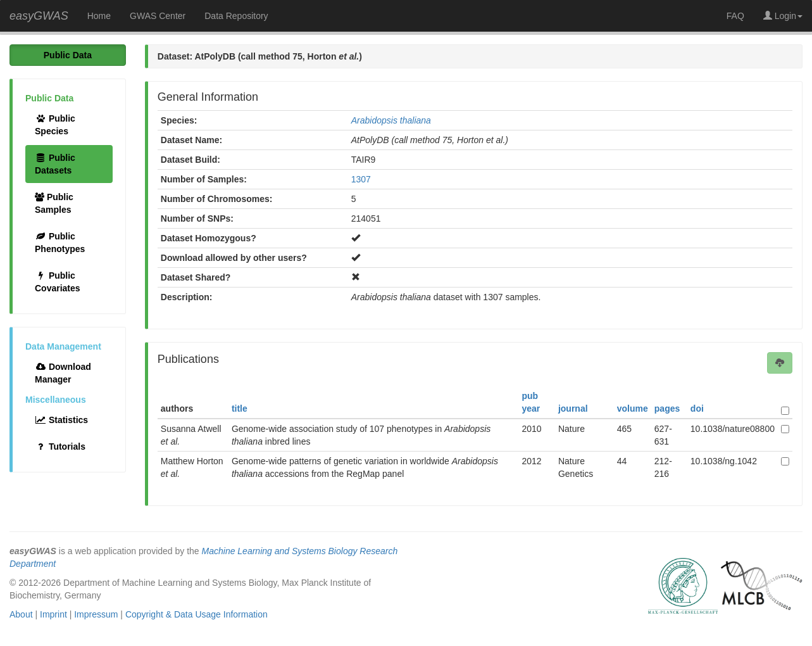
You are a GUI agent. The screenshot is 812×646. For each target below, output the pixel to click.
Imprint (53, 614)
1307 (361, 179)
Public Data (68, 55)
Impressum (96, 614)
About (21, 614)
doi (697, 408)
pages (667, 408)
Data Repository (236, 16)
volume (633, 408)
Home (99, 16)
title (240, 408)
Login (783, 16)
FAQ (735, 16)
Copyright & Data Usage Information (197, 614)
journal (573, 408)
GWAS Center (158, 16)
